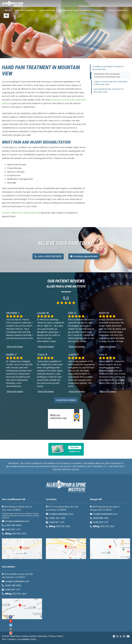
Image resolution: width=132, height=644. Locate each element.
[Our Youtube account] (11, 633)
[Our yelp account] (121, 636)
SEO (4, 639)
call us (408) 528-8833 (48, 256)
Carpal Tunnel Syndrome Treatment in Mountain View (111, 83)
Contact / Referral (118, 11)
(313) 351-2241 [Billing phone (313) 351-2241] (14, 534)
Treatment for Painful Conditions (76, 11)
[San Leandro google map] (22, 609)
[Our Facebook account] (114, 636)
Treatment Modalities (26, 11)
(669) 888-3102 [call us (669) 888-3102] (100, 518)
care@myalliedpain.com (16, 521)
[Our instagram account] (11, 629)
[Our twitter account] (11, 625)
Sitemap (43, 636)
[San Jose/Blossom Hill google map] (22, 549)
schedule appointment (84, 256)
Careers (12, 639)
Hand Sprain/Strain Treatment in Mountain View (109, 91)
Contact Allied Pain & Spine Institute (20, 213)
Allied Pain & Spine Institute (23, 636)
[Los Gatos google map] (66, 549)
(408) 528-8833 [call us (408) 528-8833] (12, 525)
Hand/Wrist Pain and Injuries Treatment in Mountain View (107, 75)
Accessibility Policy (27, 639)
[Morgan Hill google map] (110, 549)
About (9, 11)
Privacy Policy (56, 636)
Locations (100, 11)
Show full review (15, 347)
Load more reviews (66, 400)
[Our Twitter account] (117, 636)
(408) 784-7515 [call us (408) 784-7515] (55, 518)
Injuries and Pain (48, 11)
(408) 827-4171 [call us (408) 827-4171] (11, 529)
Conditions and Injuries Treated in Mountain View (108, 68)
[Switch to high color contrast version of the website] (6, 16)
